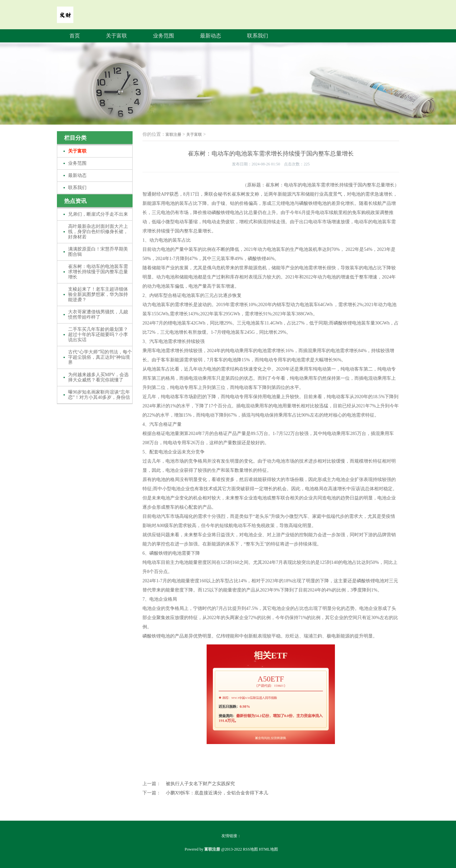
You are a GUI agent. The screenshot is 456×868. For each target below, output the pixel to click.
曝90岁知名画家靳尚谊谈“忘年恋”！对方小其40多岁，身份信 (99, 395)
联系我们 (258, 36)
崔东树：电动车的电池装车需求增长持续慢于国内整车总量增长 (98, 272)
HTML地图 (268, 849)
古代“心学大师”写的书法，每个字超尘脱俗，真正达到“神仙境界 (100, 357)
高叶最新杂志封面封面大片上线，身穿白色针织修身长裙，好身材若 (98, 232)
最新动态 (211, 36)
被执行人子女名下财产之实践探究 (200, 784)
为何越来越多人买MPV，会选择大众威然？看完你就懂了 (98, 377)
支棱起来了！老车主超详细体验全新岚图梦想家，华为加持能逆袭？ (98, 294)
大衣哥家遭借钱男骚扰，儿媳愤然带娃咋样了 (98, 314)
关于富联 (116, 36)
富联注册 (173, 134)
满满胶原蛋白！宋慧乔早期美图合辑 (98, 252)
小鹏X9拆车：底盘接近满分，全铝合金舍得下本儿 (217, 793)
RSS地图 (250, 849)
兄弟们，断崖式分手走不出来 (98, 214)
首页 (75, 36)
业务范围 (164, 36)
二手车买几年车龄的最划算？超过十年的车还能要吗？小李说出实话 (98, 335)
